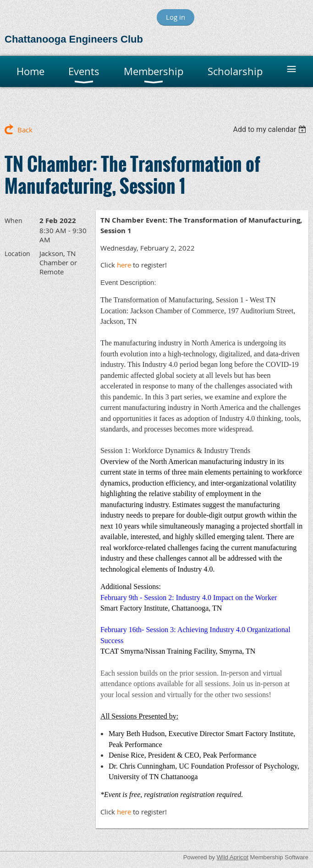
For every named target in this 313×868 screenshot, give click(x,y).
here (124, 265)
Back (25, 130)
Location (17, 254)
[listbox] (271, 129)
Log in (176, 17)
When (14, 221)
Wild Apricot (233, 857)
